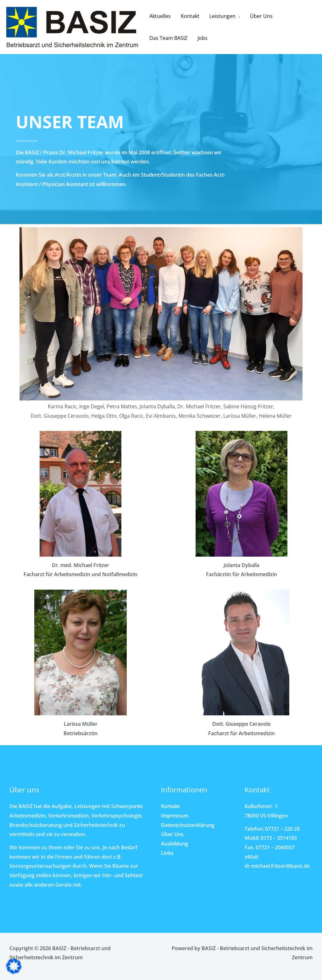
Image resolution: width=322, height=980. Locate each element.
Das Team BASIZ (168, 38)
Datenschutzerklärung (188, 825)
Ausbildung (175, 844)
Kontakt (190, 16)
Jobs (203, 38)
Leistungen (222, 16)
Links (167, 853)
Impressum (175, 816)
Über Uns (261, 16)
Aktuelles (160, 16)
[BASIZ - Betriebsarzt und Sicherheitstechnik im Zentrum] (72, 26)
